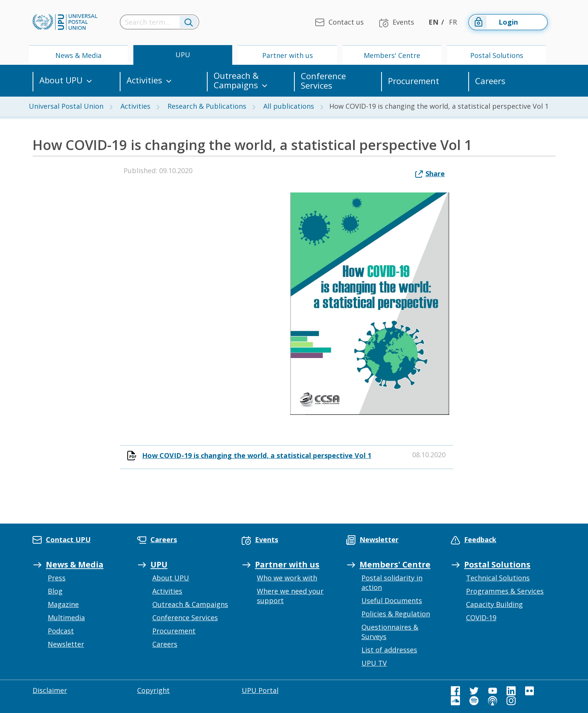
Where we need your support (290, 596)
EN (433, 22)
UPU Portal (260, 690)
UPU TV (374, 663)
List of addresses (389, 650)
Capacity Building (494, 604)
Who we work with (287, 578)
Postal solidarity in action (392, 582)
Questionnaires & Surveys (390, 632)
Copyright (153, 690)
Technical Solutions (498, 578)
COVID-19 (481, 618)
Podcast (61, 631)
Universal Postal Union (66, 106)
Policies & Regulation (396, 614)
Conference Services (323, 81)
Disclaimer (50, 690)
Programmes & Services (505, 591)
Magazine (63, 604)
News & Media (78, 55)
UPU (183, 55)
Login (494, 22)
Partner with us (288, 55)
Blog (55, 591)
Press (57, 578)
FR (453, 22)
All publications (289, 106)
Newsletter (66, 644)
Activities (144, 81)
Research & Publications (207, 106)
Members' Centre (392, 55)
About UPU (61, 81)
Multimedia (66, 618)
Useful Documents (392, 600)
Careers (490, 81)
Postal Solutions (497, 55)
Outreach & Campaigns (236, 81)
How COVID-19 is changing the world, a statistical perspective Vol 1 (257, 455)
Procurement (414, 81)
